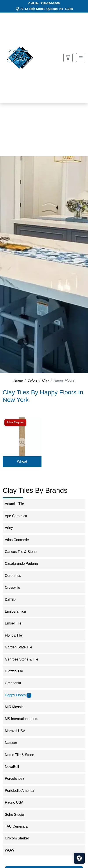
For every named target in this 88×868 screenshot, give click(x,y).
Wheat (22, 461)
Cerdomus (17, 576)
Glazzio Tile (17, 671)
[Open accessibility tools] (79, 858)
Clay (46, 380)
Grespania (16, 683)
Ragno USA (17, 802)
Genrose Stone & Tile (24, 659)
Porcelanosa (17, 779)
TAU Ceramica (19, 826)
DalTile (13, 600)
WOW (12, 850)
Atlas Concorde (20, 540)
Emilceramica (19, 611)
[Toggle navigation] (81, 58)
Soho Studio (17, 815)
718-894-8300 (50, 3)
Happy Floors (18, 695)
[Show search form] (68, 58)
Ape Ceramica (19, 516)
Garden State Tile (22, 647)
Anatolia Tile (18, 504)
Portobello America (22, 791)
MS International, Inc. (24, 719)
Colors (32, 380)
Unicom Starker (20, 838)
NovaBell (15, 767)
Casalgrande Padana (24, 564)
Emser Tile (16, 623)
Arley (12, 528)
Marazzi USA (18, 731)
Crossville (16, 587)
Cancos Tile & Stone (24, 552)
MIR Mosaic (17, 707)
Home (18, 380)
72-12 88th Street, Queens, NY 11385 (47, 9)
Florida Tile (16, 635)
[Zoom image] (22, 442)
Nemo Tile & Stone (22, 755)
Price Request (15, 422)
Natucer (14, 743)
